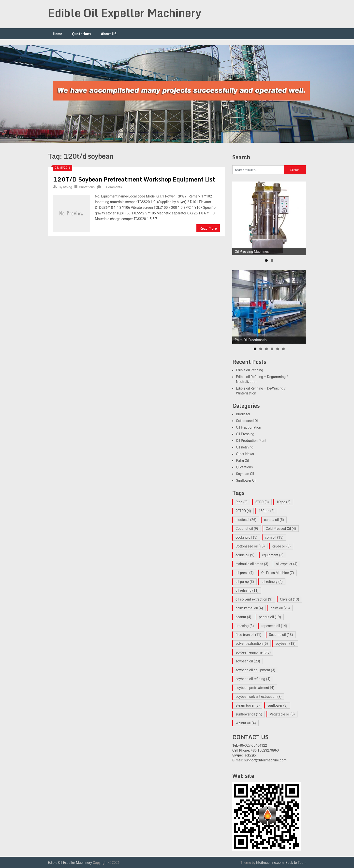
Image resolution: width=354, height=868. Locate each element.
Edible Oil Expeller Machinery (125, 13)
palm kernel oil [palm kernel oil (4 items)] (249, 608)
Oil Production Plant (251, 441)
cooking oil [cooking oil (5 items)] (246, 537)
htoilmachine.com (270, 863)
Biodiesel (243, 414)
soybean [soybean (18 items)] (286, 644)
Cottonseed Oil (247, 421)
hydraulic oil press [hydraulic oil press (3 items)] (252, 564)
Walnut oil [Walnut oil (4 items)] (246, 723)
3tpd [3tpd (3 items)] (242, 502)
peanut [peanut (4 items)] (243, 617)
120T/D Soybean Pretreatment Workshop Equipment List (134, 179)
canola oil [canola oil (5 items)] (274, 520)
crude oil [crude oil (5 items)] (281, 546)
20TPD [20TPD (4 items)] (243, 511)
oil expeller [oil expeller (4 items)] (287, 564)
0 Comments (113, 187)
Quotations (81, 34)
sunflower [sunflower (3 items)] (277, 705)
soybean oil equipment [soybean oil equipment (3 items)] (255, 670)
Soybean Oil (245, 474)
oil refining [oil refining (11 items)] (247, 590)
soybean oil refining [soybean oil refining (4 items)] (253, 679)
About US (109, 34)
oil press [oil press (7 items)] (245, 573)
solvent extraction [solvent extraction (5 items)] (252, 644)
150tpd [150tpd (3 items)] (267, 511)
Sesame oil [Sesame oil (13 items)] (281, 635)
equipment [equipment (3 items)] (273, 555)
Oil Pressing (245, 434)
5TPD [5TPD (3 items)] (262, 502)
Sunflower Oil (246, 480)
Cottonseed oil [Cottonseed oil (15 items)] (250, 546)
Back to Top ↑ (296, 863)
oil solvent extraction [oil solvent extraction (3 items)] (254, 599)
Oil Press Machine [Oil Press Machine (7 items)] (278, 573)
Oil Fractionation (249, 427)
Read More (208, 228)
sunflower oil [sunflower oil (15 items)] (249, 714)
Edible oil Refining (250, 370)
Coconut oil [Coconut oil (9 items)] (247, 529)
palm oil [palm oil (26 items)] (280, 608)
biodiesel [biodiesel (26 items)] (246, 520)
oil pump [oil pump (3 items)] (245, 582)
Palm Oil (242, 461)
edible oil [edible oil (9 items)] (245, 555)
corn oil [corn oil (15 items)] (274, 537)
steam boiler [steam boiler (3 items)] (248, 705)
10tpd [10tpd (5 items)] (284, 502)
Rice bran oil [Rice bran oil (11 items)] (248, 635)
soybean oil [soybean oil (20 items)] (248, 661)
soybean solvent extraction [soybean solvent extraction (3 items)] (258, 697)
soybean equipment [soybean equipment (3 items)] (253, 652)
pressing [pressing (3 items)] (245, 626)
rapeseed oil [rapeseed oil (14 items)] (274, 626)
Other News (245, 454)
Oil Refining (245, 447)
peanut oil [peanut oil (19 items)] (270, 617)
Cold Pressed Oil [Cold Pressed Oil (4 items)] (281, 529)
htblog (67, 187)
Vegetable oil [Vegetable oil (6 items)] (282, 714)
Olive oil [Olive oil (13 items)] (290, 599)
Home (58, 34)
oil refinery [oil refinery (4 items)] (272, 582)
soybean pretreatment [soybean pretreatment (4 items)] (255, 688)
